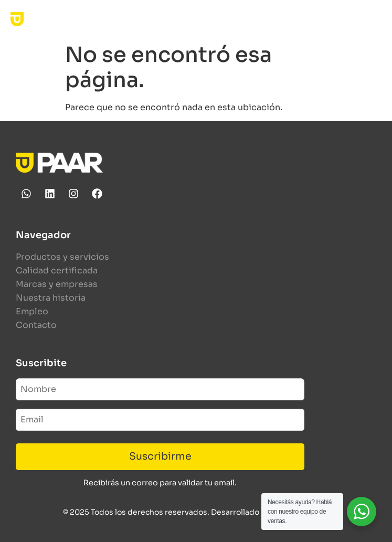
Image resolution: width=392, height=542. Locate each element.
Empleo (32, 311)
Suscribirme (160, 456)
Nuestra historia (51, 298)
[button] (373, 19)
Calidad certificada (57, 270)
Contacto (36, 325)
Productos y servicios (62, 257)
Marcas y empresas (57, 284)
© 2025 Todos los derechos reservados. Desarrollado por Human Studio (196, 512)
